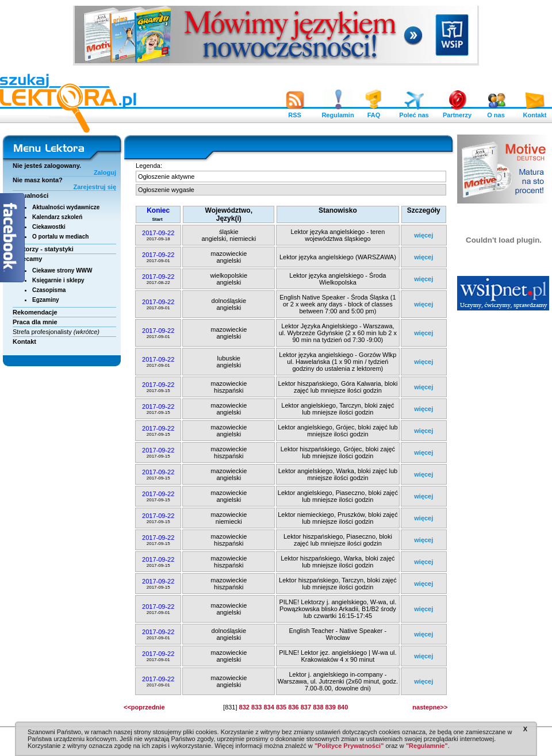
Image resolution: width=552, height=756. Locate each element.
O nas (496, 112)
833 (256, 707)
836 (293, 707)
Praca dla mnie (35, 322)
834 (269, 707)
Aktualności (30, 195)
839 (331, 707)
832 (244, 707)
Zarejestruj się (95, 187)
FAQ (374, 112)
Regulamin (338, 112)
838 (318, 707)
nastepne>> (430, 707)
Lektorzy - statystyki (43, 249)
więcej (423, 235)
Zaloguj (105, 172)
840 (343, 707)
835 (281, 707)
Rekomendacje (35, 312)
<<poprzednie (144, 707)
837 (306, 707)
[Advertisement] (504, 492)
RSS (295, 112)
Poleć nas (414, 112)
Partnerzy (457, 112)
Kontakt (535, 112)
